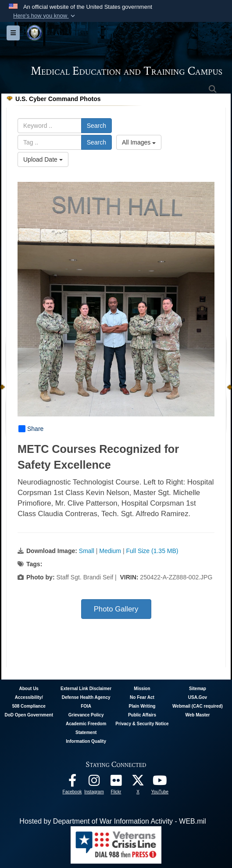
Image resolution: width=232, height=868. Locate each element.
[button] (45, 16)
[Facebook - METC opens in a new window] (72, 783)
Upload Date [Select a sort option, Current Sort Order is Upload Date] (43, 159)
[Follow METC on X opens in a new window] (138, 783)
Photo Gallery (116, 609)
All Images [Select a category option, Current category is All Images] (139, 142)
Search (96, 126)
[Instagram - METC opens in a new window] (94, 783)
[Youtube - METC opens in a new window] (160, 783)
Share (31, 429)
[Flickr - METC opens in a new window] (116, 783)
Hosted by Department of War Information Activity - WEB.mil (112, 821)
